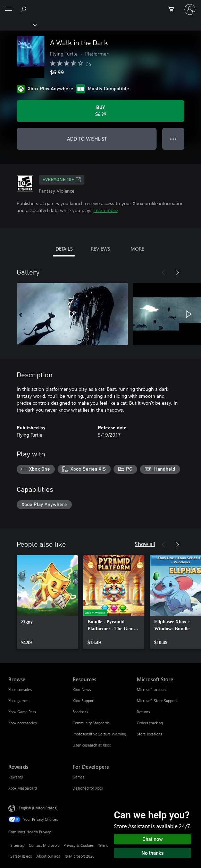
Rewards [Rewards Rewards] (16, 777)
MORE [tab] (137, 249)
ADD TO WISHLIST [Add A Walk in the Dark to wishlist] (87, 139)
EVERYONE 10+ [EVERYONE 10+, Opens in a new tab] (62, 180)
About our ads (48, 856)
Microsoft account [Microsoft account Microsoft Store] (152, 689)
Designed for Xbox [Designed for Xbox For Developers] (88, 788)
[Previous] (164, 272)
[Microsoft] (100, 5)
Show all (145, 544)
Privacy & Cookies (79, 845)
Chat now (153, 839)
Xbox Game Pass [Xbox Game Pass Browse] (22, 712)
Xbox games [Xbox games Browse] (18, 701)
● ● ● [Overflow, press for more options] (173, 139)
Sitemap (17, 845)
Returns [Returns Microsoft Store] (143, 712)
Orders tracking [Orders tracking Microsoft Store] (150, 723)
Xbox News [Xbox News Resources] (82, 689)
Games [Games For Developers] (78, 777)
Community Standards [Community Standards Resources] (91, 723)
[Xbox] (18, 25)
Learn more (106, 210)
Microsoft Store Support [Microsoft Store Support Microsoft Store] (157, 701)
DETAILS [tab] (64, 249)
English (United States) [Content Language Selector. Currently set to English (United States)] (38, 807)
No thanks (153, 853)
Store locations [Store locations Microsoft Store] (149, 734)
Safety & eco (21, 856)
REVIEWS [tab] (100, 249)
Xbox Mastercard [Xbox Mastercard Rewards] (23, 788)
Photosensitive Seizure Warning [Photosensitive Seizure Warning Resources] (99, 734)
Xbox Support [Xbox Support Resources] (84, 701)
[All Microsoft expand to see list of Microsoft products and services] (9, 9)
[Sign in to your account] (190, 9)
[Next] (177, 272)
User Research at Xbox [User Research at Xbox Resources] (92, 745)
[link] (47, 602)
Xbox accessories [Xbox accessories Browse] (23, 723)
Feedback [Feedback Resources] (80, 712)
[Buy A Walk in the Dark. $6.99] (100, 111)
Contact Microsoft (44, 845)
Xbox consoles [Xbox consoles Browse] (20, 689)
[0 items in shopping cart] (173, 9)
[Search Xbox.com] (24, 9)
